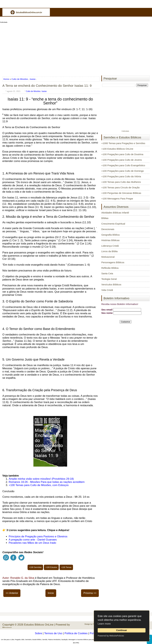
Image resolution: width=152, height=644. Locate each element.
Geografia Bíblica (110, 235)
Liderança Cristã (110, 246)
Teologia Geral (109, 279)
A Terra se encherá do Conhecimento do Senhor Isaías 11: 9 (47, 86)
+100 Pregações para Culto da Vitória (121, 176)
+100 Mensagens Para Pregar (117, 199)
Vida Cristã (107, 290)
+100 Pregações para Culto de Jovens (122, 160)
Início (51, 593)
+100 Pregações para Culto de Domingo (123, 171)
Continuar (122, 630)
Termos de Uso (53, 633)
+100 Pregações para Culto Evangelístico (123, 165)
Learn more (104, 624)
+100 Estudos (51, 567)
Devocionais (108, 229)
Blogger (7, 628)
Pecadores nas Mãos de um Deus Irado (32, 543)
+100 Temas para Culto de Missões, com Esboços (39, 485)
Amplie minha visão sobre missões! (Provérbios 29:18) (41, 479)
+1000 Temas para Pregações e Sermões (123, 143)
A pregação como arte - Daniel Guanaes (33, 540)
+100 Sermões (35, 567)
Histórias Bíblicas (110, 240)
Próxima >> (90, 593)
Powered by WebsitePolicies (111, 636)
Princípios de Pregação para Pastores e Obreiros (38, 536)
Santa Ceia (107, 273)
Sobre (38, 633)
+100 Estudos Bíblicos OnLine (117, 149)
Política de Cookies (76, 633)
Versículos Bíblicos (111, 284)
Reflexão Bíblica (110, 268)
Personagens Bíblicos (113, 262)
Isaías (33, 79)
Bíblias (105, 218)
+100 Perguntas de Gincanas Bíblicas (121, 193)
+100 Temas (66, 567)
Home (6, 79)
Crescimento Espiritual (113, 224)
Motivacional (108, 257)
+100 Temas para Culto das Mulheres (121, 182)
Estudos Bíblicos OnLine (39, 625)
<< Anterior (12, 593)
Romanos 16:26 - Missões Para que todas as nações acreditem (47, 482)
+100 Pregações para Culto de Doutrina (122, 154)
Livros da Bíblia (109, 251)
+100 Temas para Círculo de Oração (120, 187)
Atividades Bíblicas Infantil (115, 213)
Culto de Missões (20, 79)
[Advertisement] (76, 48)
